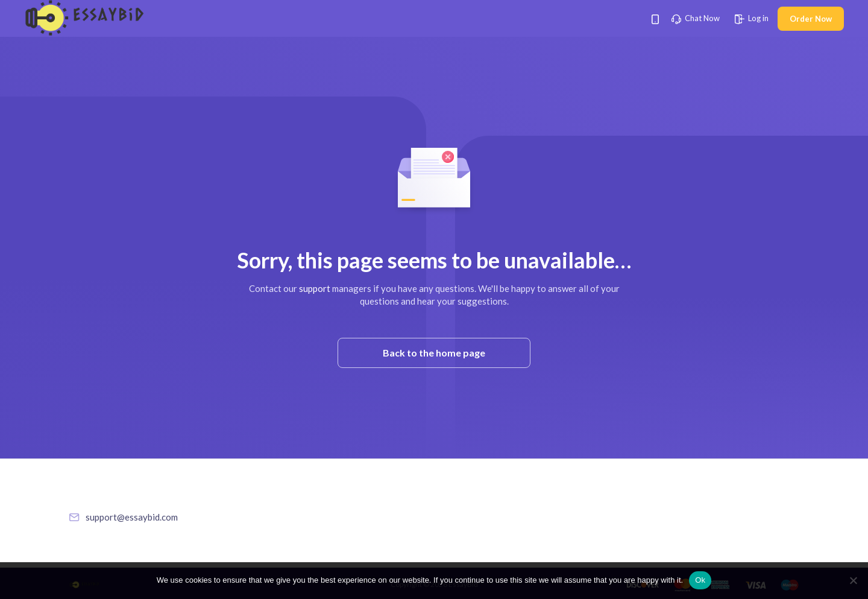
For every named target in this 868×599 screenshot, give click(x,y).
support (315, 288)
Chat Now (696, 18)
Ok (700, 580)
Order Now (811, 19)
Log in (752, 18)
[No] (853, 580)
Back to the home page (434, 353)
